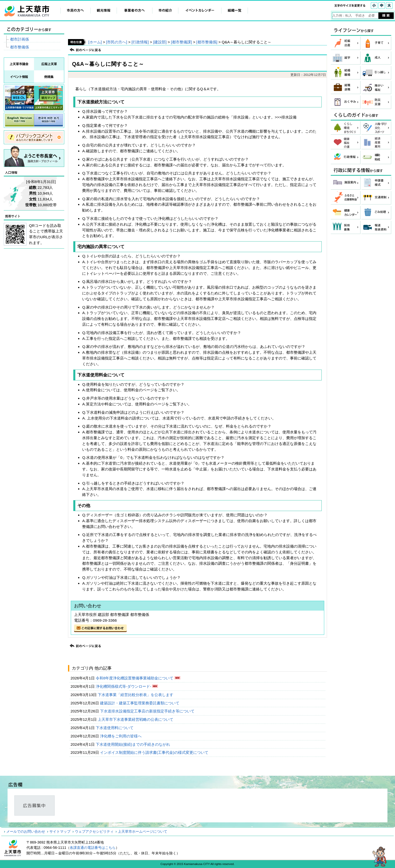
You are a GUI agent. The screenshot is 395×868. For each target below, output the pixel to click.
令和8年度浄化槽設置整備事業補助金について (135, 678)
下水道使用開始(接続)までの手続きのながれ (133, 744)
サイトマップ (60, 831)
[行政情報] (140, 42)
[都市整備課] (182, 42)
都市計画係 (20, 39)
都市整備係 (20, 47)
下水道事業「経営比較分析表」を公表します (136, 695)
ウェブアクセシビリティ (94, 831)
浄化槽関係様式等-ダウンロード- (124, 686)
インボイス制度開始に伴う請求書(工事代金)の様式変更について (155, 752)
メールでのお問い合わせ (26, 831)
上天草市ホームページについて (143, 831)
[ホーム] (95, 42)
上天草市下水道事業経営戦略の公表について (136, 719)
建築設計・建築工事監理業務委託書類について (140, 703)
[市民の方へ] (117, 42)
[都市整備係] (207, 42)
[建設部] (160, 42)
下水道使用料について (115, 728)
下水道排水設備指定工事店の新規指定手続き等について (148, 711)
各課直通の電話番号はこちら (93, 848)
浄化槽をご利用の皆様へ (121, 736)
